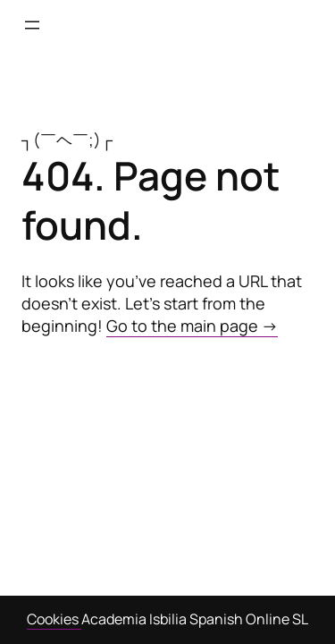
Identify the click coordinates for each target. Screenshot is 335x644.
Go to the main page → (192, 326)
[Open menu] (32, 25)
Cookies (54, 619)
